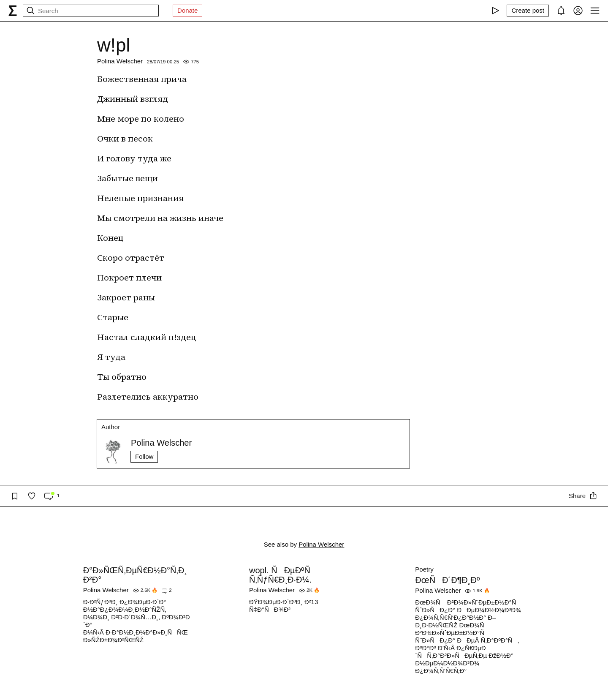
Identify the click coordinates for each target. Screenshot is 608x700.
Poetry (424, 569)
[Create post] (528, 11)
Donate (187, 10)
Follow (144, 456)
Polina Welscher (120, 61)
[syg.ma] (13, 11)
